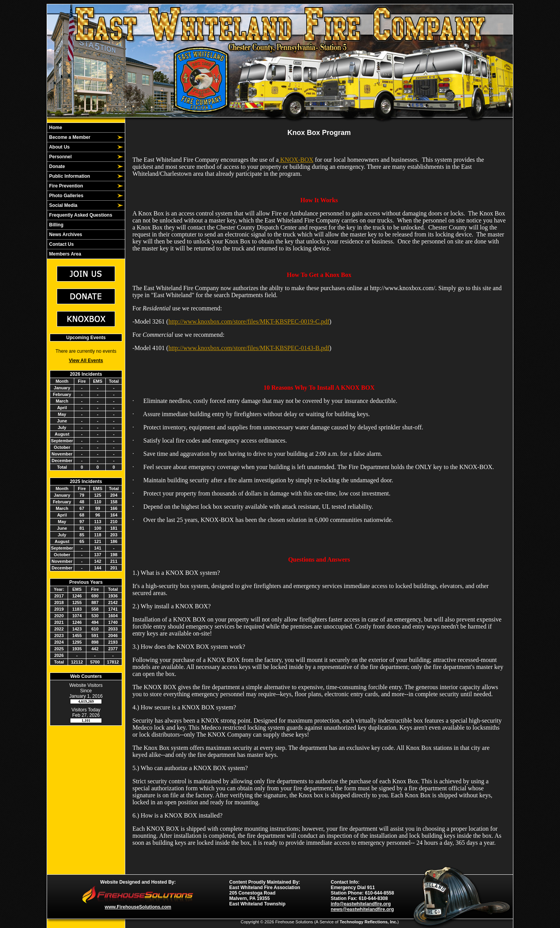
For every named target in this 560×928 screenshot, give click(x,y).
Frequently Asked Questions (80, 215)
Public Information (69, 176)
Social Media (63, 205)
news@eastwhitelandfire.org (362, 909)
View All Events (86, 361)
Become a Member (69, 137)
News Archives (65, 235)
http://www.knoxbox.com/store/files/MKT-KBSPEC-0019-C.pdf (249, 321)
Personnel (60, 157)
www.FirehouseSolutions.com (138, 907)
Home (55, 128)
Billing (56, 225)
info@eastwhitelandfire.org (360, 904)
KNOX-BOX (296, 160)
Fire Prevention (66, 186)
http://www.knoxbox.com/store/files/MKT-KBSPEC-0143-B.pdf (249, 348)
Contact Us (61, 244)
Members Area (65, 254)
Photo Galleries (66, 196)
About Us (59, 147)
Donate (56, 166)
